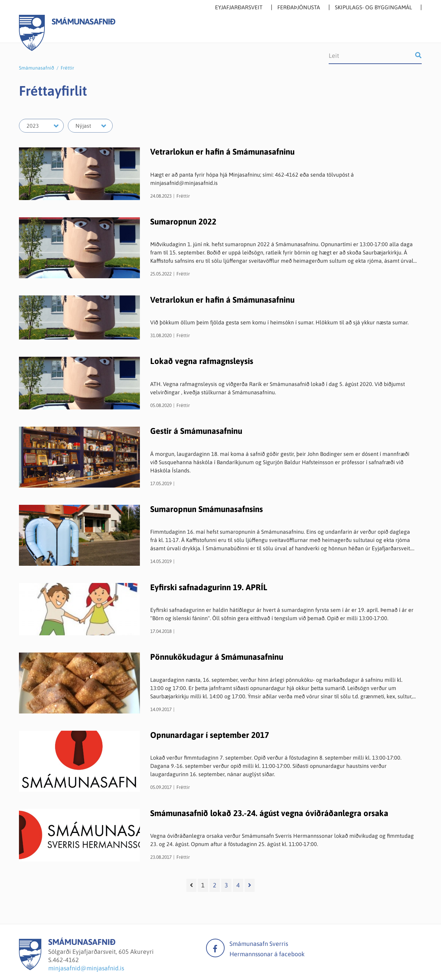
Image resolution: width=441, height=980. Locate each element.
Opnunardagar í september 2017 (210, 735)
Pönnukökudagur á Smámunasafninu (217, 657)
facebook (215, 948)
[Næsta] (250, 885)
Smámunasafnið (37, 68)
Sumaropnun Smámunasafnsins (207, 509)
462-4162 (66, 960)
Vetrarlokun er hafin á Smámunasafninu (222, 152)
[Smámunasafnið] (30, 968)
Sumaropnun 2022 (183, 222)
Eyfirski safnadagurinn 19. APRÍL (209, 587)
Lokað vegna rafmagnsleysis (202, 361)
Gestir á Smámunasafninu (196, 431)
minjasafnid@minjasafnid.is (86, 968)
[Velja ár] (41, 126)
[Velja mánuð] (90, 126)
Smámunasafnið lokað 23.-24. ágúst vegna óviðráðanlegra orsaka (269, 813)
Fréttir (67, 68)
